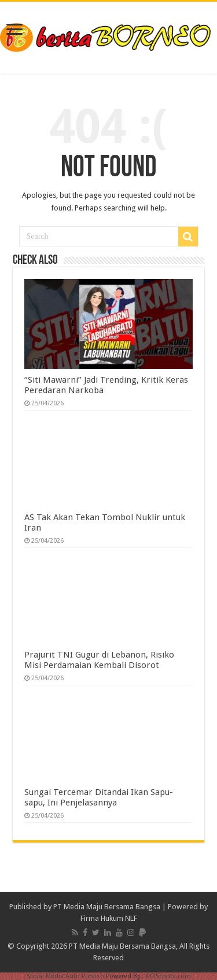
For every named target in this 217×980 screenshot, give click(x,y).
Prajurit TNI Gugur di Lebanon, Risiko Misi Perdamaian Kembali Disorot (99, 660)
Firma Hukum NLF (109, 918)
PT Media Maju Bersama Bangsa (107, 907)
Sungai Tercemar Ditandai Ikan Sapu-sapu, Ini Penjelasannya (99, 797)
